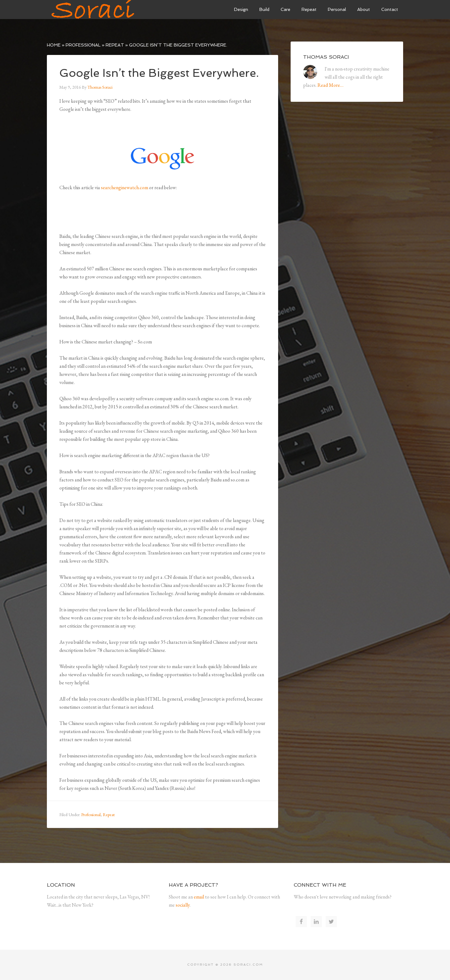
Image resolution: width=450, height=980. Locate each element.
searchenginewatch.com (125, 187)
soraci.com (248, 965)
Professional (83, 45)
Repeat (115, 45)
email (199, 897)
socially (183, 905)
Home (54, 45)
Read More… (330, 85)
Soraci (94, 9)
